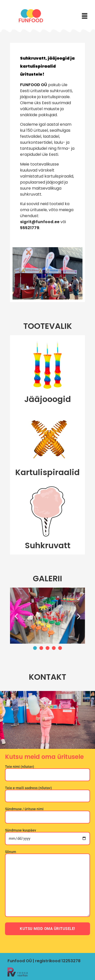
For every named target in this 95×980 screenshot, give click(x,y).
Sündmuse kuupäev (47, 834)
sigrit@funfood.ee (40, 222)
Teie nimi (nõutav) (47, 771)
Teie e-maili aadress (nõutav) (47, 792)
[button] (85, 16)
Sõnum (47, 884)
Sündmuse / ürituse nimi (47, 813)
